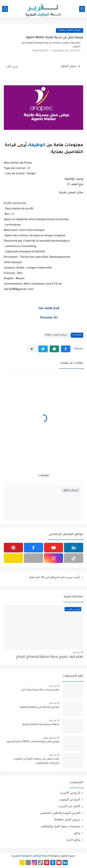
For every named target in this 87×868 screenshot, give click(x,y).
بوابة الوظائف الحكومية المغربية (30, 856)
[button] (66, 349)
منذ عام (77, 652)
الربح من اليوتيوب (69, 799)
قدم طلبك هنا (49, 308)
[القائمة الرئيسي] (82, 9)
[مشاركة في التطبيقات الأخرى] (32, 349)
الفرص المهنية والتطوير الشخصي (60, 813)
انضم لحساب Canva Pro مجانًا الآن (40, 690)
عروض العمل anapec (70, 30)
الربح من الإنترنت (70, 793)
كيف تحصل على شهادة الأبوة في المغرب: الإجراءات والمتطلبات (36, 761)
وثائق (77, 833)
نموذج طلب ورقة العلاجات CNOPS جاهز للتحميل (33, 742)
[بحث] (5, 9)
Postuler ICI (49, 318)
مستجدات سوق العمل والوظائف (60, 826)
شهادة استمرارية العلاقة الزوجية (41, 725)
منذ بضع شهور (50, 738)
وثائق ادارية (73, 840)
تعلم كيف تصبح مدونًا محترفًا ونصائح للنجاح (50, 657)
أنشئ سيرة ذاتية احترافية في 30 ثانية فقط (55, 577)
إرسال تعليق (71, 490)
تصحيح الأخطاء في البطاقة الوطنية (40, 707)
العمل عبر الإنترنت (69, 806)
